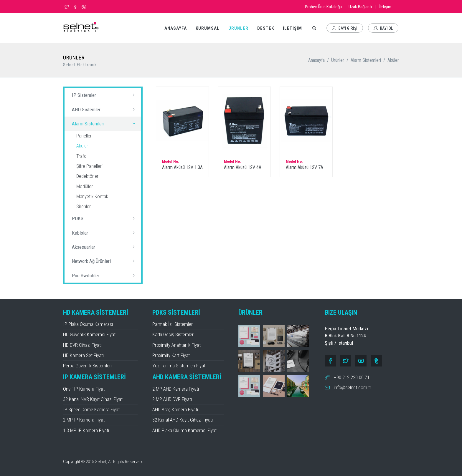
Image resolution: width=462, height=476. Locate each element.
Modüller (85, 186)
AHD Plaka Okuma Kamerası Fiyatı (185, 430)
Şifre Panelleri (89, 166)
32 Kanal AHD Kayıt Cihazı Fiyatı (183, 420)
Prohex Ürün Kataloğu (323, 7)
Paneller (84, 136)
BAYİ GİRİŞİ (345, 28)
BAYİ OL (383, 28)
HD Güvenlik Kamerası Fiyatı (90, 334)
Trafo (81, 156)
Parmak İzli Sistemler (173, 324)
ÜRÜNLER (238, 28)
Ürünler (338, 60)
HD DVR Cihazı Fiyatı (82, 345)
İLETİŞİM (292, 28)
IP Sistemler (105, 95)
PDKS (105, 218)
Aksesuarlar (105, 247)
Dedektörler (87, 176)
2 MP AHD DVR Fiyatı (172, 399)
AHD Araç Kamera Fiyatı (175, 409)
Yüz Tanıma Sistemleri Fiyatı (179, 366)
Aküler (393, 60)
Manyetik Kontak (92, 196)
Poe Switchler (105, 275)
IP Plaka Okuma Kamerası (88, 324)
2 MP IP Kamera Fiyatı (84, 420)
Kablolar (105, 233)
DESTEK (266, 28)
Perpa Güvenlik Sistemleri (87, 366)
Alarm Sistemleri (366, 60)
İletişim (385, 7)
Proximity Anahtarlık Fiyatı (177, 345)
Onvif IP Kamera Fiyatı (84, 389)
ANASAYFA (176, 28)
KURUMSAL (208, 28)
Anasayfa (316, 60)
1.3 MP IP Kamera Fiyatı (86, 430)
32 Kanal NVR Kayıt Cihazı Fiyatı (93, 399)
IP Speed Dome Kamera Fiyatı (92, 409)
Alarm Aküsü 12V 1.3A (182, 167)
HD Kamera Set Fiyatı (83, 355)
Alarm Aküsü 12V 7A (305, 167)
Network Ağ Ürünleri (105, 261)
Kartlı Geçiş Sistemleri (173, 334)
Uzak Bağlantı (360, 7)
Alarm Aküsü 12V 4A (243, 167)
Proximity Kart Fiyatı (171, 355)
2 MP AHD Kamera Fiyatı (176, 389)
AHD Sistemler (105, 109)
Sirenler (84, 206)
